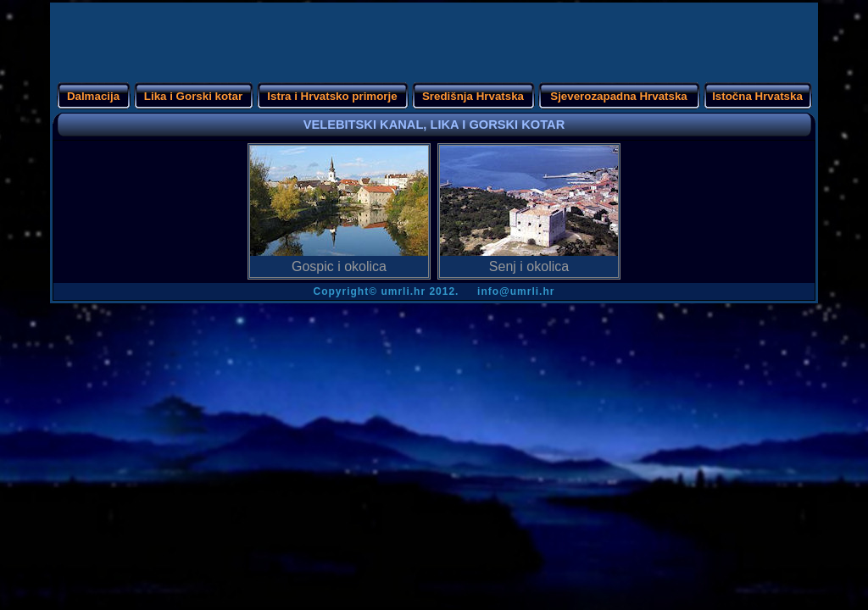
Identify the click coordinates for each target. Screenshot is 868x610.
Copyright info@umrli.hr (434, 291)
